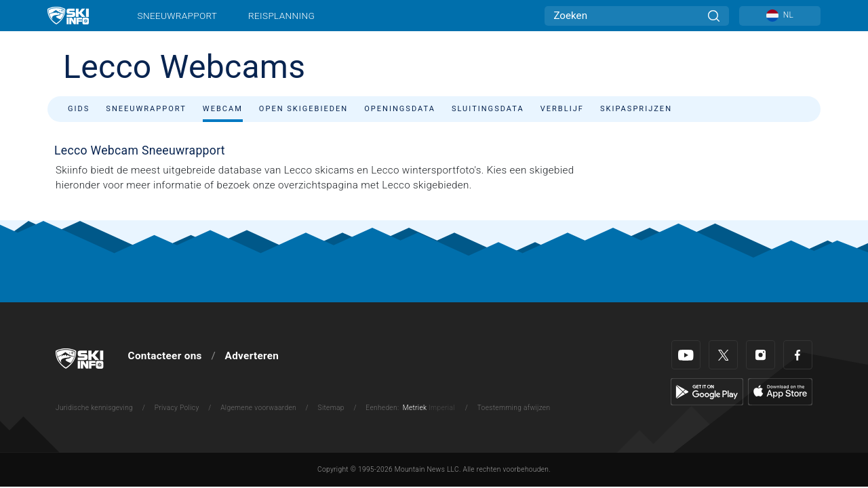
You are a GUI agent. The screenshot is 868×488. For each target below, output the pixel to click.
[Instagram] (761, 355)
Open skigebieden (303, 109)
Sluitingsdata (488, 109)
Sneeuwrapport (178, 16)
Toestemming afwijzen (514, 408)
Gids (79, 109)
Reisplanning (281, 16)
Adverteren (252, 356)
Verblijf (562, 109)
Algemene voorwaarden (258, 408)
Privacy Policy (177, 408)
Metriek (415, 408)
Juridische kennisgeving (94, 408)
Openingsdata (400, 109)
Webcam (223, 109)
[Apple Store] (780, 391)
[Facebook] (798, 355)
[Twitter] (723, 355)
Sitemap (331, 408)
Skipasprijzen (636, 109)
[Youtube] (686, 355)
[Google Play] (707, 391)
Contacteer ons (165, 356)
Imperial (442, 408)
